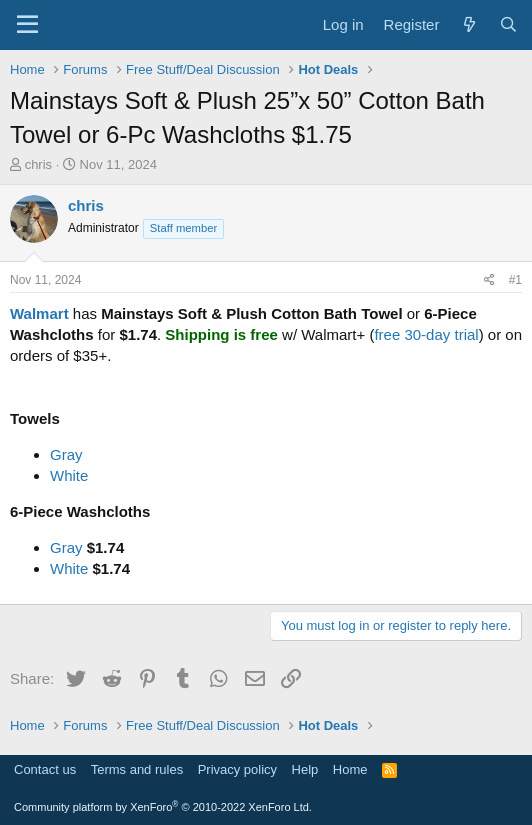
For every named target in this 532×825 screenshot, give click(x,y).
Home (350, 769)
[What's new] (468, 24)
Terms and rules (137, 769)
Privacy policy (237, 769)
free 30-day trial (426, 334)
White (69, 475)
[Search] (508, 24)
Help (305, 769)
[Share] (489, 280)
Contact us (45, 769)
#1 (515, 280)
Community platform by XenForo (163, 807)
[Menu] (27, 25)
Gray (66, 454)
